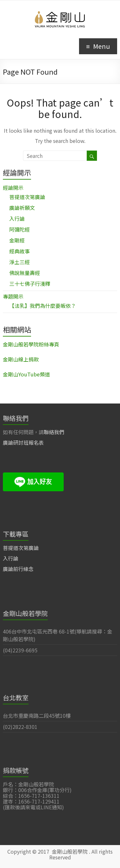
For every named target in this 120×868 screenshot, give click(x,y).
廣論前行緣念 (18, 569)
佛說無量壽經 (25, 273)
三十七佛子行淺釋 (30, 284)
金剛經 (17, 240)
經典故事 (20, 251)
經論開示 (13, 188)
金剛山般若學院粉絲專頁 (31, 344)
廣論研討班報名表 (23, 442)
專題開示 (13, 296)
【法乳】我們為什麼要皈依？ (43, 306)
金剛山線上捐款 (21, 359)
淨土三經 (20, 262)
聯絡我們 (54, 432)
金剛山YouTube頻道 (26, 374)
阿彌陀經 (20, 229)
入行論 (17, 219)
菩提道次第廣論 (27, 197)
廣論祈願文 (22, 208)
